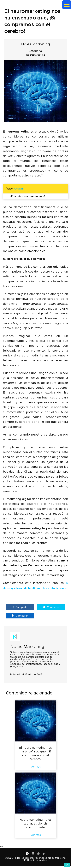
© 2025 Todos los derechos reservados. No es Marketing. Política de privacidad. (35, 859)
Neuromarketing (36, 55)
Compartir (20, 607)
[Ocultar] (19, 189)
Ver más (35, 767)
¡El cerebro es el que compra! (25, 196)
